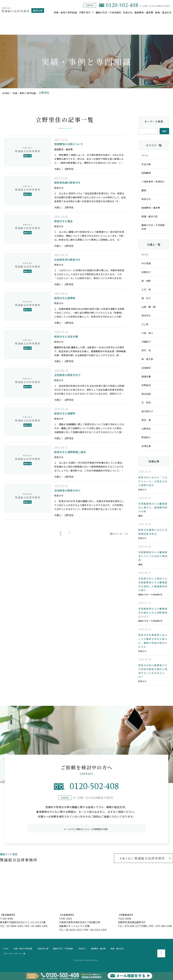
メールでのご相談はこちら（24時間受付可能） (87, 832)
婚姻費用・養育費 (144, 12)
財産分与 (128, 12)
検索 (164, 131)
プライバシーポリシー (14, 957)
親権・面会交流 (163, 12)
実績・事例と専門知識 (65, 12)
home (7, 93)
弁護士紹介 (85, 12)
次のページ (111, 591)
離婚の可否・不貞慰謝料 (108, 12)
